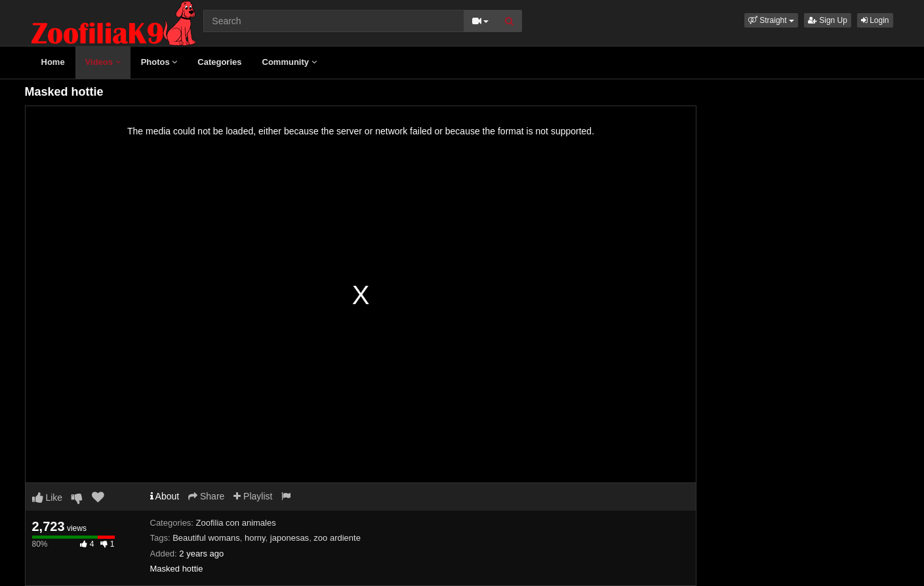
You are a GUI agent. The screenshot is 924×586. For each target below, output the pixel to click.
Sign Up (828, 20)
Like (48, 498)
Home (53, 62)
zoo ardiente (337, 538)
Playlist (253, 496)
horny (255, 538)
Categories (219, 62)
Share (206, 496)
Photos (159, 62)
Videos (103, 62)
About (165, 496)
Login (875, 20)
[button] (771, 20)
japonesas (290, 538)
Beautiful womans (206, 538)
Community (290, 62)
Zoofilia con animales (236, 523)
